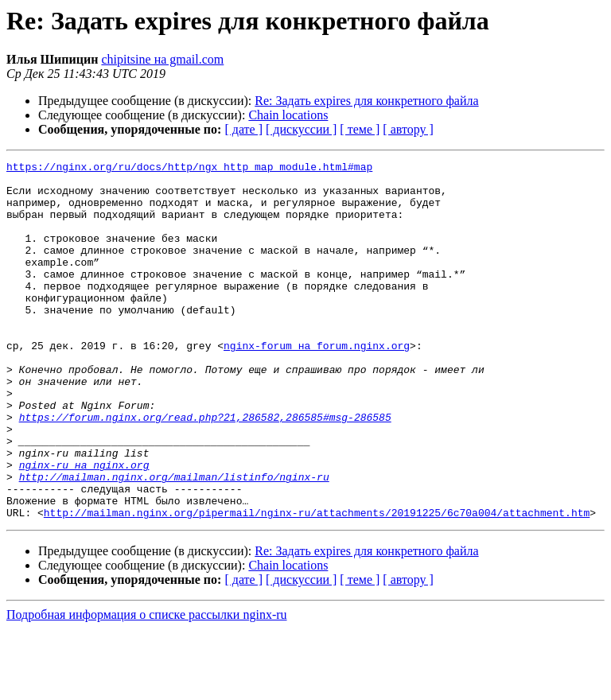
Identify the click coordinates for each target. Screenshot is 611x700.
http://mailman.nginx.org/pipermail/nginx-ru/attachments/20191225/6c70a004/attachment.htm (317, 584)
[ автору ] (408, 129)
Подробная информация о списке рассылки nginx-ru (147, 686)
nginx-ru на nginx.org (84, 527)
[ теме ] (360, 129)
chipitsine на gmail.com (162, 59)
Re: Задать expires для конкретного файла (366, 101)
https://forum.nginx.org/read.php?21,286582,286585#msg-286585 (205, 469)
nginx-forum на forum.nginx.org (317, 383)
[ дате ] (243, 129)
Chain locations (288, 115)
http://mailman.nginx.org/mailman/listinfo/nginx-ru (174, 541)
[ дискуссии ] (301, 129)
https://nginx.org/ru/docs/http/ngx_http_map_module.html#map (189, 169)
